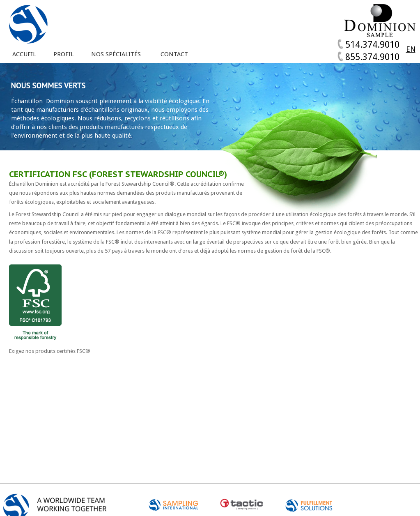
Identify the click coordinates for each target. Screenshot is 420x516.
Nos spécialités (116, 54)
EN (411, 49)
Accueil (24, 54)
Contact (174, 54)
